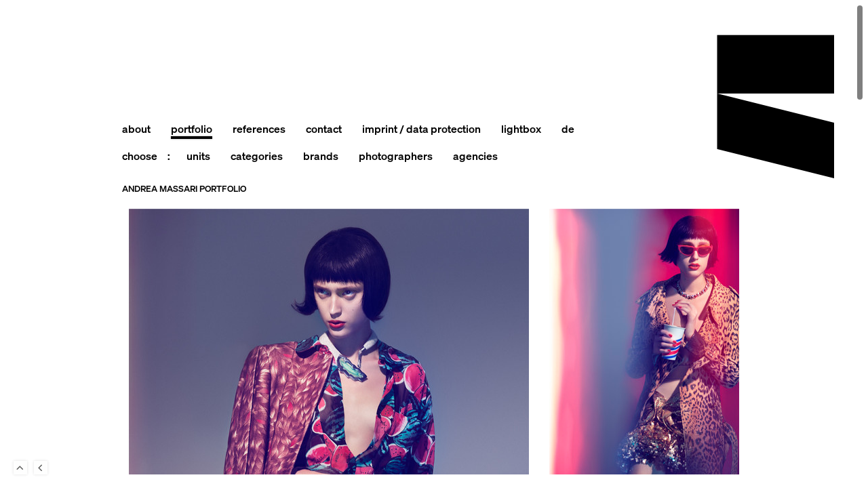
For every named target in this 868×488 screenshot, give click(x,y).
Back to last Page (41, 468)
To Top (20, 468)
